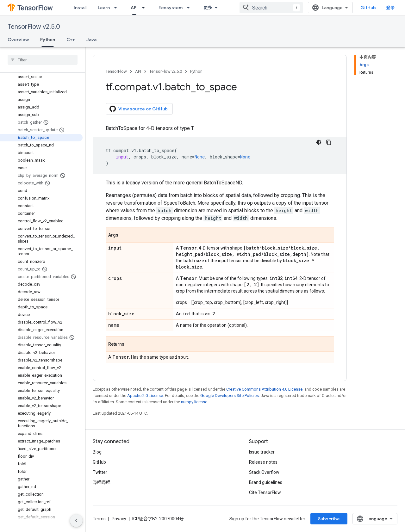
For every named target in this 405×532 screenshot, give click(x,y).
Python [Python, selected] (48, 40)
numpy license (194, 402)
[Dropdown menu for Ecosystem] (190, 8)
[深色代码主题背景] (319, 142)
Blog (97, 452)
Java (91, 40)
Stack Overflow (264, 472)
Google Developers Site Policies (230, 396)
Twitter (100, 472)
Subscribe (329, 519)
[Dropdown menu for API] (145, 8)
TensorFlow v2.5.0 (34, 27)
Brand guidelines (266, 482)
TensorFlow (116, 71)
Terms (99, 519)
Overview (18, 40)
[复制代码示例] (329, 142)
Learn (104, 8)
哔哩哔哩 (102, 482)
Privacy (119, 519)
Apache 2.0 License (145, 396)
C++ (71, 40)
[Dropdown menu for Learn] (117, 8)
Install (80, 8)
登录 (390, 8)
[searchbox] (43, 60)
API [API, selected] (134, 8)
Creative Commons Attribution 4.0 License (264, 389)
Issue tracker (262, 452)
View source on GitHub (139, 109)
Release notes (263, 462)
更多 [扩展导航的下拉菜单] (208, 8)
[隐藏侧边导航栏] (76, 521)
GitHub (368, 8)
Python (196, 71)
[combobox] (271, 8)
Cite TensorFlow (265, 492)
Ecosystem (171, 8)
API (138, 71)
